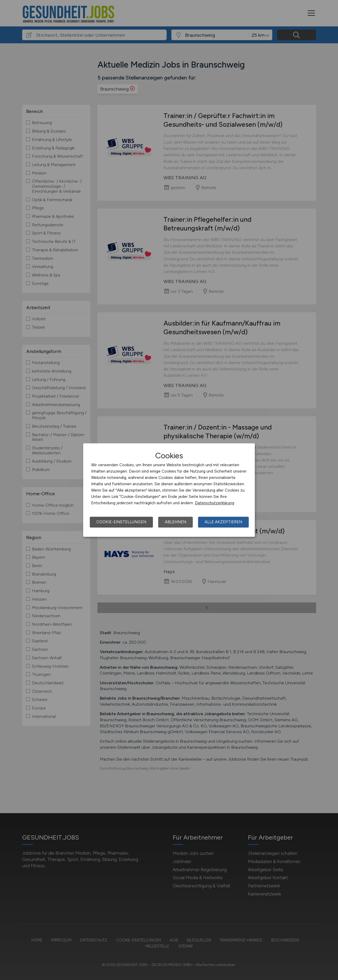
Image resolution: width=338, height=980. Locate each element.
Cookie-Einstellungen (121, 522)
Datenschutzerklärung (215, 503)
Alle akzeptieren (223, 522)
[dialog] (169, 490)
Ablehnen (175, 522)
